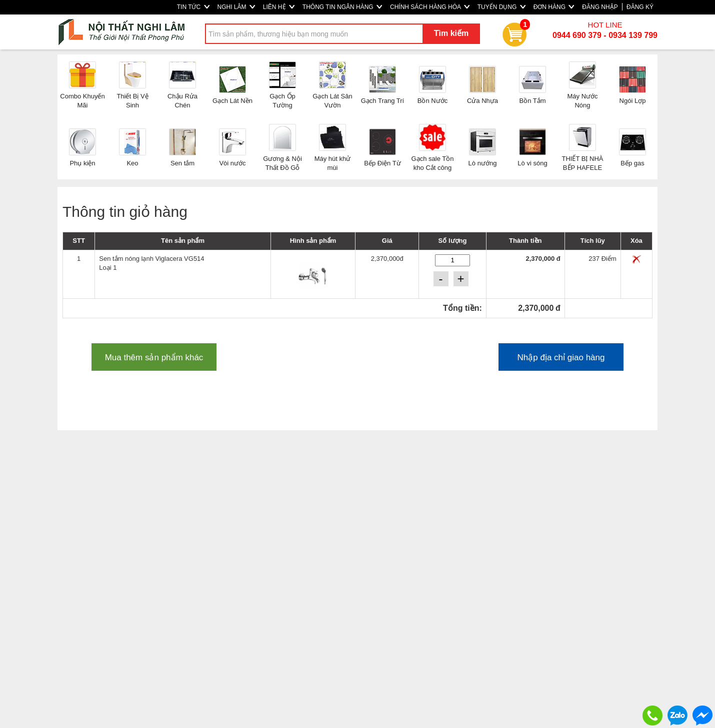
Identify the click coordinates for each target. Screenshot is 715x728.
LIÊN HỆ (279, 7)
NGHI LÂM (236, 7)
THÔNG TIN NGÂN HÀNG (342, 7)
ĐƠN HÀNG (554, 7)
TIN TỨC (193, 7)
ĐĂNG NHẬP (600, 7)
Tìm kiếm (451, 33)
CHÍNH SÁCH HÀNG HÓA (430, 7)
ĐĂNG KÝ (640, 7)
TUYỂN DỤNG (501, 7)
